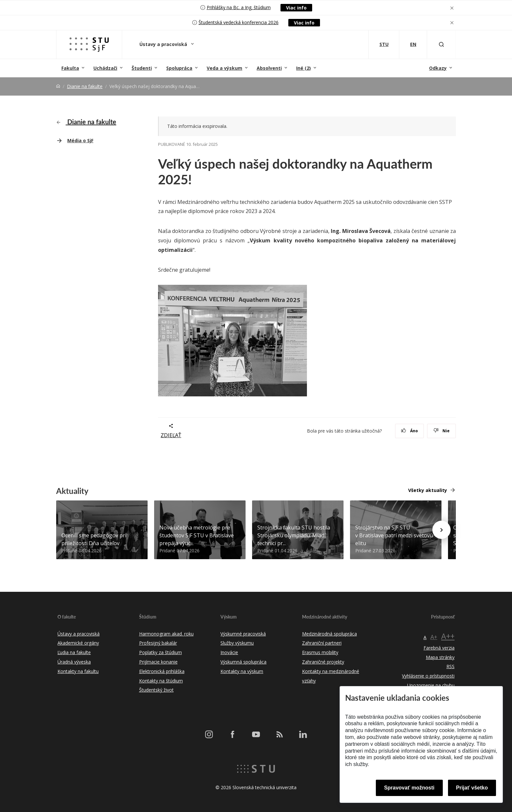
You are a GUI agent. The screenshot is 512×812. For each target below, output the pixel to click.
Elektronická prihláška (162, 671)
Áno (410, 431)
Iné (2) (304, 68)
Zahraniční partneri (322, 643)
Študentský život (156, 690)
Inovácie (229, 652)
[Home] (58, 86)
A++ (448, 636)
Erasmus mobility (320, 652)
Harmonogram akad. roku (166, 634)
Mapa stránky (440, 657)
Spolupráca (179, 68)
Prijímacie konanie (158, 662)
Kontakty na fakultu (78, 671)
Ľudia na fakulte (74, 652)
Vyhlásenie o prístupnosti (428, 676)
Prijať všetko (472, 788)
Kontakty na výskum (242, 671)
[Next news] (441, 530)
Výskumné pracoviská (243, 634)
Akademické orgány (78, 643)
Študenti (142, 68)
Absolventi (269, 68)
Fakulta (70, 68)
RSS (450, 666)
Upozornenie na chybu (431, 685)
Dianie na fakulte (85, 86)
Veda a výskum (224, 68)
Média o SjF (80, 140)
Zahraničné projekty (323, 662)
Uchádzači (105, 68)
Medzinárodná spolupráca (329, 634)
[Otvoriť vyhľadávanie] (441, 45)
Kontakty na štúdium (161, 681)
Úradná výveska (74, 662)
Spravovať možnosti (409, 788)
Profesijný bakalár (158, 643)
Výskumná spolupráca (243, 662)
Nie (442, 431)
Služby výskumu (237, 643)
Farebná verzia (439, 648)
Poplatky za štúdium (160, 652)
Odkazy (438, 68)
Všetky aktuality (428, 490)
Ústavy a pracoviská (164, 44)
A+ (434, 637)
